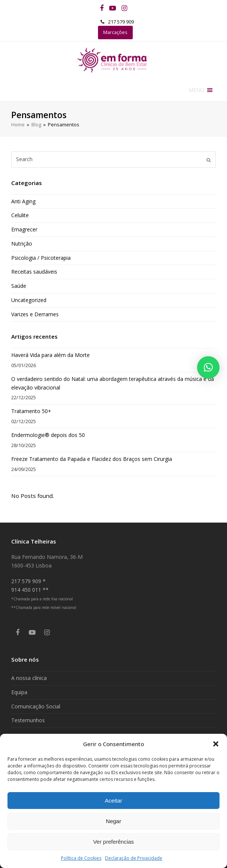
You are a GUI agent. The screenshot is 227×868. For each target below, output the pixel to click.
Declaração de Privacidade (134, 858)
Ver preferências (113, 842)
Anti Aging (23, 201)
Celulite (20, 215)
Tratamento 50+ (31, 411)
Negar (113, 821)
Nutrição (22, 244)
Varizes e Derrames (35, 314)
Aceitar (113, 801)
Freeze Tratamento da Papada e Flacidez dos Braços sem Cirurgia (92, 459)
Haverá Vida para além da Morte (50, 355)
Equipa (19, 692)
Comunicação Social (36, 706)
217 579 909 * (28, 581)
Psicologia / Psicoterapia (41, 258)
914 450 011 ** (30, 590)
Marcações (115, 32)
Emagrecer (24, 229)
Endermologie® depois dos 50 (48, 435)
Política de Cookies (81, 858)
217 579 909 (121, 22)
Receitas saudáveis (34, 272)
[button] (216, 744)
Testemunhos (28, 720)
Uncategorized (29, 300)
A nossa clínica (29, 678)
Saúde (19, 286)
